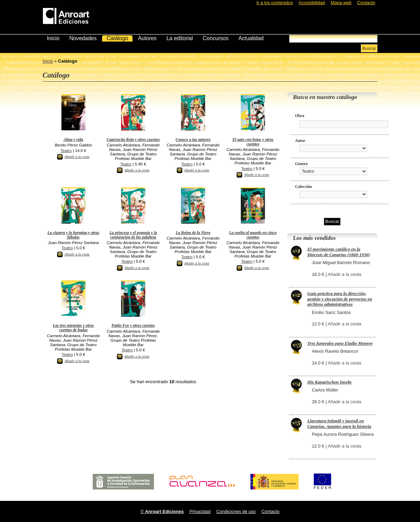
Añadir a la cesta (77, 157)
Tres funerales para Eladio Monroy (340, 343)
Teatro (66, 150)
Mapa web (341, 3)
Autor (300, 141)
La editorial (180, 38)
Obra (300, 116)
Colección (304, 187)
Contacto (366, 3)
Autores (147, 38)
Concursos (216, 38)
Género (302, 164)
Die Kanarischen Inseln (329, 382)
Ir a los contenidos (275, 3)
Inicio (53, 38)
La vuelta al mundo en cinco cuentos (253, 235)
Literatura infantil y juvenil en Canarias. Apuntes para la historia (339, 424)
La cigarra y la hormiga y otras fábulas (73, 235)
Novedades (83, 38)
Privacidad (200, 511)
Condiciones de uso (236, 511)
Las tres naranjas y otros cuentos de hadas (74, 328)
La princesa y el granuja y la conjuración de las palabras (133, 235)
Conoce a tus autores (193, 140)
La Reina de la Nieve (193, 233)
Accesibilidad (312, 3)
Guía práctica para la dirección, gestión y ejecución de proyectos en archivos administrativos (340, 299)
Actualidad (251, 38)
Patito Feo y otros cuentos (133, 326)
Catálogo (117, 38)
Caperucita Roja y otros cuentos (133, 140)
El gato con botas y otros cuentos (253, 142)
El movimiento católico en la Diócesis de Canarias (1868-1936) (339, 252)
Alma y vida (73, 140)
